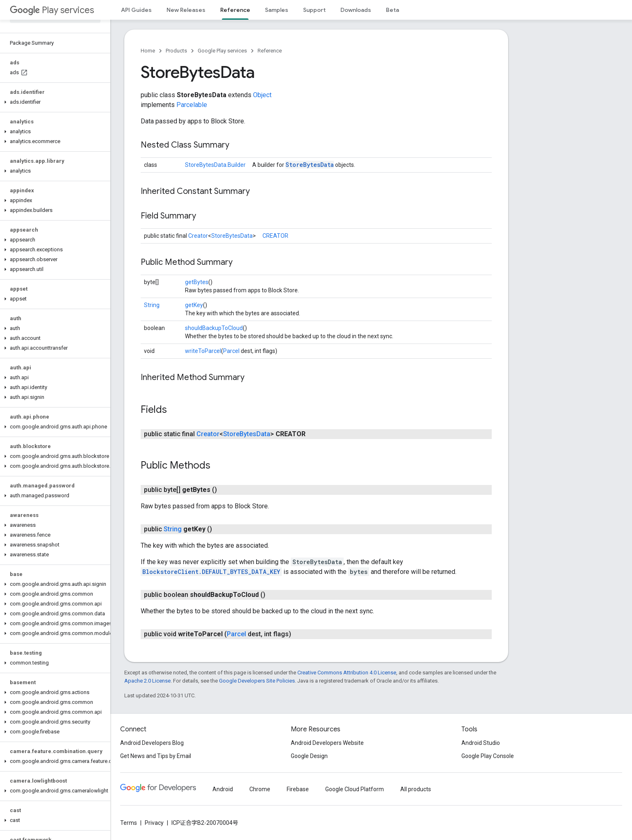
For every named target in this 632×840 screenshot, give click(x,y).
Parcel (231, 351)
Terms (129, 823)
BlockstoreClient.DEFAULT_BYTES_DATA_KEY (211, 572)
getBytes (197, 282)
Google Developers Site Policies (257, 681)
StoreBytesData (310, 165)
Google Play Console (488, 756)
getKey (194, 305)
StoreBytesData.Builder (215, 165)
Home (148, 51)
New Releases (186, 10)
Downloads (356, 10)
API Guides (136, 10)
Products (176, 51)
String (152, 305)
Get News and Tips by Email (156, 756)
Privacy (154, 823)
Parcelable (192, 105)
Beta (392, 10)
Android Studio (481, 743)
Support (314, 10)
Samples (277, 10)
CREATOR (275, 236)
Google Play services (222, 51)
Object (262, 95)
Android (223, 789)
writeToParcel (203, 351)
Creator (198, 236)
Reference (270, 51)
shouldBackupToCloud (214, 328)
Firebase (298, 789)
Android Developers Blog (152, 743)
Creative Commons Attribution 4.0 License (347, 673)
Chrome (260, 789)
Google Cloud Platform (355, 789)
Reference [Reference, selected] (235, 10)
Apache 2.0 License (147, 681)
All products (416, 789)
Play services (52, 10)
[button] (54, 102)
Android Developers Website (327, 743)
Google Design (309, 756)
